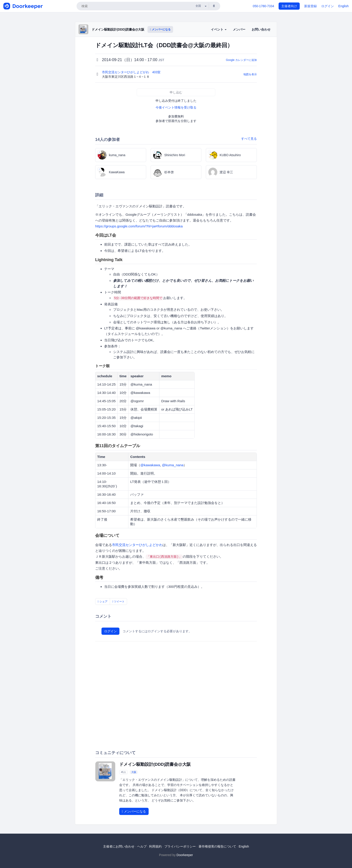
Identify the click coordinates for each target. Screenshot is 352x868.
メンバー (239, 29)
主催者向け (289, 6)
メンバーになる (160, 29)
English (343, 6)
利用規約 (155, 846)
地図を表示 (250, 74)
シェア (103, 602)
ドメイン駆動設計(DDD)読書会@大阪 (118, 29)
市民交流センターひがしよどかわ (137, 545)
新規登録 (310, 6)
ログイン (328, 6)
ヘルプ (142, 846)
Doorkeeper (185, 855)
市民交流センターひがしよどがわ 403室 (132, 72)
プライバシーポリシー (180, 846)
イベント (219, 29)
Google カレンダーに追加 (241, 60)
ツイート (119, 602)
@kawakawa (150, 465)
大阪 (134, 772)
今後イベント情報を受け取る (176, 107)
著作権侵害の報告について (217, 846)
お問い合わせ (261, 29)
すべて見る (249, 139)
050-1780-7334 (263, 6)
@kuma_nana (173, 465)
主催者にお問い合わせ (119, 846)
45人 (123, 772)
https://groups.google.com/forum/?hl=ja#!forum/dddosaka (139, 226)
